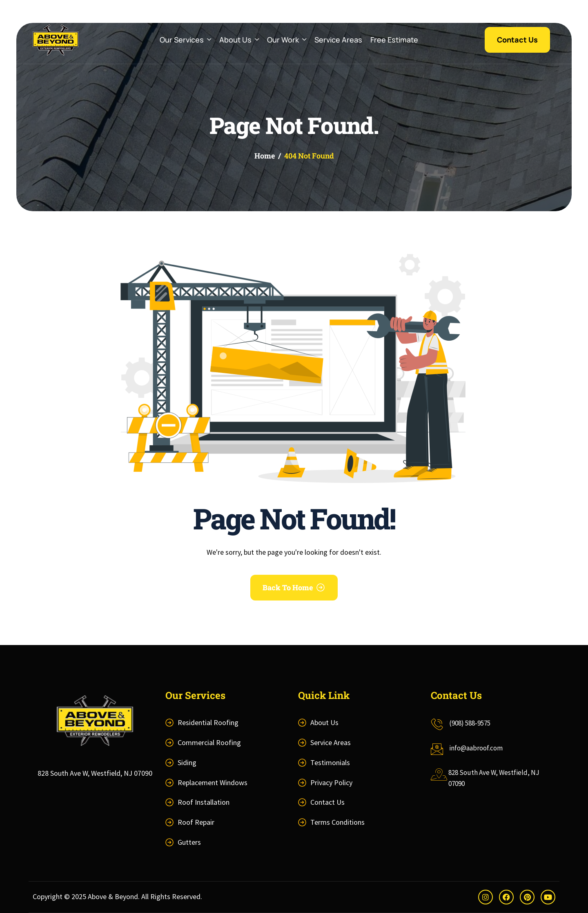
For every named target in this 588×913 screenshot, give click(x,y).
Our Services (185, 40)
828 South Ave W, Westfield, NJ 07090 (95, 773)
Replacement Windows (213, 782)
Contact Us (327, 802)
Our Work (287, 40)
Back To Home (288, 587)
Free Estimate (394, 40)
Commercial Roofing (209, 742)
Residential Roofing (208, 722)
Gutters (189, 842)
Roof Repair (196, 822)
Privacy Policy (331, 782)
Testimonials (330, 762)
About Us (239, 40)
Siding (187, 762)
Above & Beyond (113, 896)
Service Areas (338, 40)
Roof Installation (204, 802)
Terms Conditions (337, 822)
